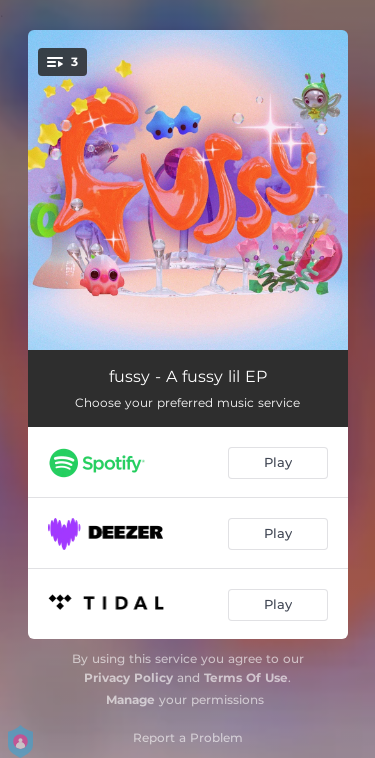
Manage (130, 699)
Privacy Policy (128, 677)
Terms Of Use (246, 677)
